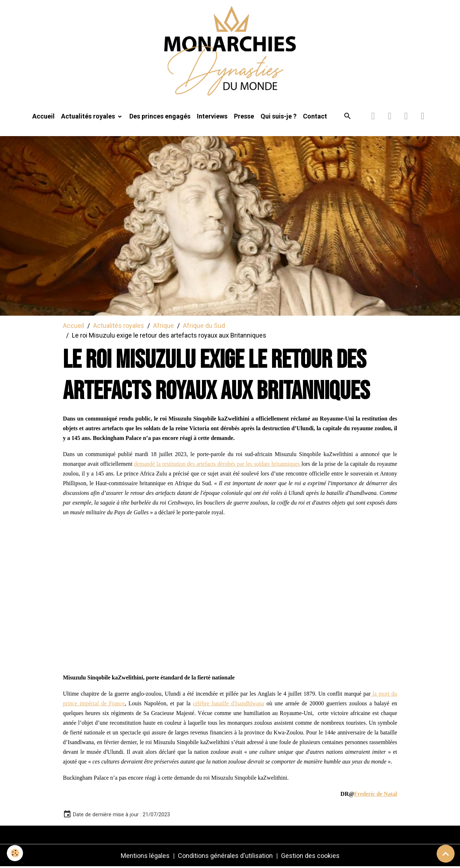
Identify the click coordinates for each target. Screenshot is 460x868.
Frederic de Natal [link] (376, 795)
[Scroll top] (446, 854)
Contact (315, 117)
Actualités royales (89, 117)
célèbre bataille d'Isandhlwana (229, 704)
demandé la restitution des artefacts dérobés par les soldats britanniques (218, 465)
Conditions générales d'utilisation (225, 857)
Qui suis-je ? (279, 117)
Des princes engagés (160, 117)
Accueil (43, 117)
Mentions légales (145, 857)
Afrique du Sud (204, 326)
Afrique (164, 326)
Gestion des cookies (310, 857)
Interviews (212, 117)
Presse (244, 117)
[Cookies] (15, 853)
